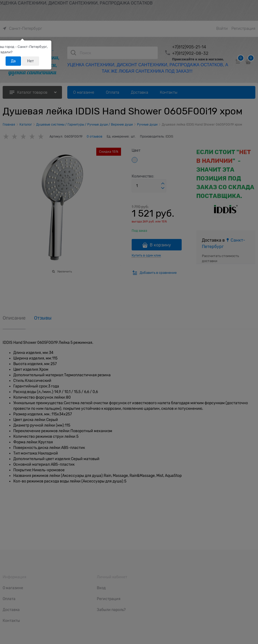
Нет (30, 61)
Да (13, 61)
